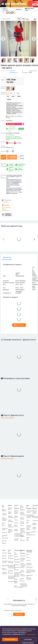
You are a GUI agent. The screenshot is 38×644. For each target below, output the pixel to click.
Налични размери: (3, 91)
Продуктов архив (5, 527)
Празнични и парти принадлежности (31, 532)
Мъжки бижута (34, 526)
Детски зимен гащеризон (11, 524)
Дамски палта (15, 190)
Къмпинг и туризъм (4, 555)
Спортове (5, 551)
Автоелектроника (13, 580)
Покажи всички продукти (8, 416)
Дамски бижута (35, 522)
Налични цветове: (3, 86)
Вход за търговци (5, 9)
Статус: (3, 119)
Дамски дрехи (10, 507)
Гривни (34, 530)
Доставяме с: (3, 141)
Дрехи (10, 503)
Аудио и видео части (16, 579)
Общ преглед (7, 255)
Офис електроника (17, 585)
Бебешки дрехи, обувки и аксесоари (23, 528)
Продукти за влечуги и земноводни (30, 563)
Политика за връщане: (3, 175)
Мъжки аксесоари (11, 519)
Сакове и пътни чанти (16, 523)
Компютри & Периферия (17, 559)
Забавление (5, 564)
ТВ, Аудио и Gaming (16, 553)
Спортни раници (16, 538)
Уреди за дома (28, 537)
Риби (28, 553)
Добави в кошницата (12, 155)
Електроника (18, 548)
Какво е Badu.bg (4, 508)
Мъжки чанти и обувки (16, 516)
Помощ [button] (19, 9)
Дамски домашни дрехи (11, 529)
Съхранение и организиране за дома (30, 514)
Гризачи (28, 559)
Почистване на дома (29, 510)
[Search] (9, 19)
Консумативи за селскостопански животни (31, 569)
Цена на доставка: (3, 145)
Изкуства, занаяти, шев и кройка (29, 526)
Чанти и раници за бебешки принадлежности (19, 533)
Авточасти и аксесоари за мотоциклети (11, 575)
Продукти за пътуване (11, 570)
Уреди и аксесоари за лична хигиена (23, 564)
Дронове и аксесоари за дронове (17, 565)
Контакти (4, 531)
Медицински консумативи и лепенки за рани (24, 584)
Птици (28, 556)
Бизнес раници (16, 528)
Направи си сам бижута (35, 510)
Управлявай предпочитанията (28, 640)
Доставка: (3, 131)
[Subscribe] (19, 609)
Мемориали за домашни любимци (29, 575)
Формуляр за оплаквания (5, 535)
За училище (23, 538)
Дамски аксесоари (11, 515)
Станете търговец (4, 512)
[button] (3, 12)
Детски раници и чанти (22, 522)
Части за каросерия (11, 560)
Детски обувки (22, 516)
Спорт (4, 548)
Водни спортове (4, 567)
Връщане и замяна (4, 540)
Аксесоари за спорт (5, 560)
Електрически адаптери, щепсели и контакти (18, 573)
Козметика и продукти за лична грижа (23, 556)
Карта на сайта (4, 522)
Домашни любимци (29, 549)
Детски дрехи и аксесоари (23, 512)
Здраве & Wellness (22, 578)
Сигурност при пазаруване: (3, 163)
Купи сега (4, 155)
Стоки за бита (28, 520)
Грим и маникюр (23, 573)
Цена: (3, 78)
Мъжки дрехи (10, 511)
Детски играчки (22, 534)
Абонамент (19, 612)
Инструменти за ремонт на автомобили (12, 565)
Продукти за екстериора (11, 555)
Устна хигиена (22, 569)
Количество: (3, 149)
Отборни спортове (4, 571)
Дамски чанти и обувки (16, 510)
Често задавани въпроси (5, 517)
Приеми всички (10, 639)
